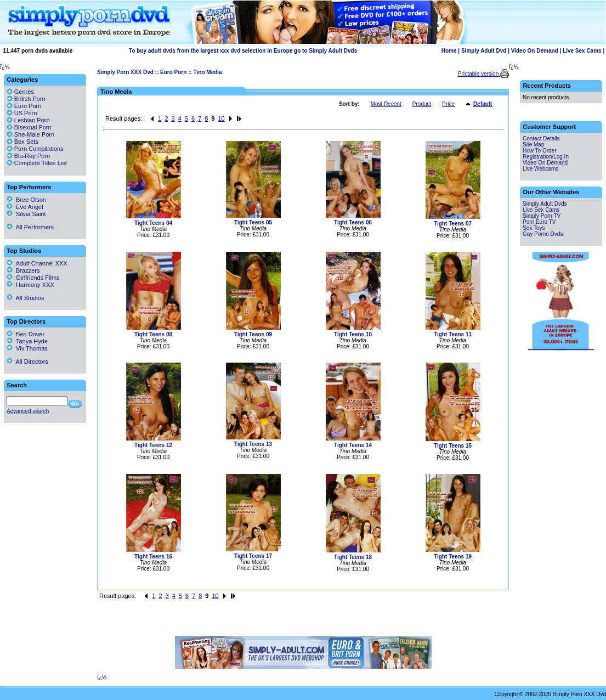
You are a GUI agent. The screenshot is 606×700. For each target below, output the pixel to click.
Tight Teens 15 (453, 446)
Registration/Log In (546, 157)
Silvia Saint (26, 214)
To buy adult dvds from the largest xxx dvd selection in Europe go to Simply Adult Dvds (243, 51)
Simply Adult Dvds (545, 204)
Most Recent (386, 104)
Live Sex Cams (582, 51)
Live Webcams (540, 169)
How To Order (540, 151)
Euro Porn (173, 72)
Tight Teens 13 (253, 444)
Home (449, 51)
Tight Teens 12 (153, 445)
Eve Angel (25, 207)
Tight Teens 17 (253, 556)
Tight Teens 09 (253, 334)
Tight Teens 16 (153, 557)
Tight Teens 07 (453, 224)
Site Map (533, 145)
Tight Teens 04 (153, 223)
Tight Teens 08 (153, 334)
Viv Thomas (27, 348)
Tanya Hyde (27, 341)
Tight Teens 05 (253, 222)
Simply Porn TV (542, 216)
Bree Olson (26, 200)
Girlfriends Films (33, 278)
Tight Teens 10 (353, 334)
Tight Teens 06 (353, 222)
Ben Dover (26, 334)
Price (448, 104)
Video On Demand (535, 51)
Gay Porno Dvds (543, 234)
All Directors (27, 362)
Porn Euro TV (539, 222)
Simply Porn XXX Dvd (125, 72)
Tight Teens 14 (353, 445)
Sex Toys (534, 228)
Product (422, 104)
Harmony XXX (30, 285)
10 (221, 118)
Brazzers (23, 270)
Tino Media (208, 72)
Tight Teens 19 (453, 557)
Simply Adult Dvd (484, 51)
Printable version (479, 74)
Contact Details (541, 139)
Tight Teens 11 (453, 334)
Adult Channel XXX (37, 263)
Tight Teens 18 (353, 557)
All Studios (25, 298)
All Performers (30, 227)
